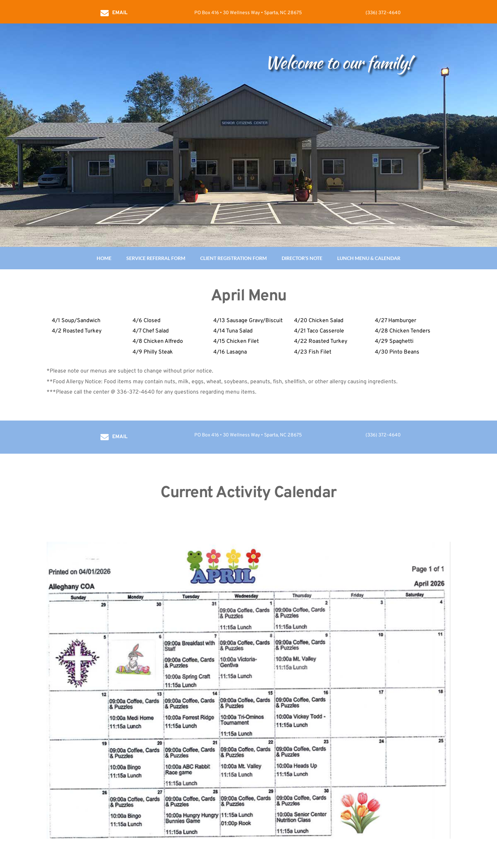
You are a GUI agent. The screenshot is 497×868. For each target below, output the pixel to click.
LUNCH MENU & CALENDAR (369, 258)
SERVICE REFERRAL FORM (156, 258)
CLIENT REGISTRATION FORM (233, 258)
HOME (104, 258)
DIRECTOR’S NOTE (302, 258)
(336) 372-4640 (383, 13)
